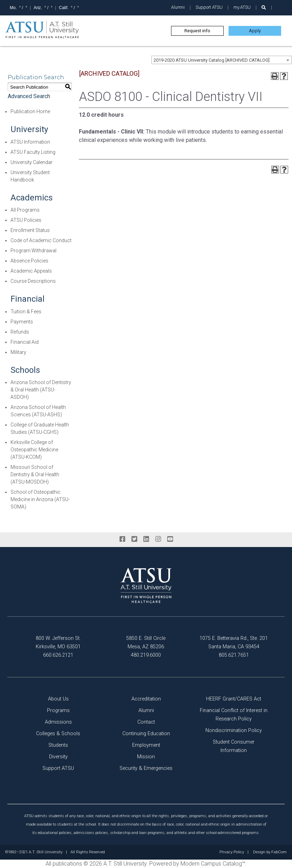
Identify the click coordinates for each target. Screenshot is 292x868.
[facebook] (122, 539)
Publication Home (30, 111)
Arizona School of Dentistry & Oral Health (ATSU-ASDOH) (41, 390)
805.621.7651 (234, 655)
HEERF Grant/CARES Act (234, 699)
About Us (58, 699)
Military (18, 352)
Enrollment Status (30, 230)
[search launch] (264, 8)
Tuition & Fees (26, 312)
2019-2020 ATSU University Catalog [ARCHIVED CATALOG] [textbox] (212, 60)
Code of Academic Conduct (41, 240)
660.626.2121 (58, 655)
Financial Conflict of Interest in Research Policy (234, 715)
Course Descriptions (33, 281)
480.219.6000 (146, 655)
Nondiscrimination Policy (234, 730)
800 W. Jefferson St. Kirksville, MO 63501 (58, 643)
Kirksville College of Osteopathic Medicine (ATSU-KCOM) (34, 450)
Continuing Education (146, 734)
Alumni (178, 7)
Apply (255, 31)
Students (58, 745)
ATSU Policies (26, 220)
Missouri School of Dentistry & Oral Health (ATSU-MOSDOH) (35, 474)
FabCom (279, 852)
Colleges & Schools (58, 734)
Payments (22, 322)
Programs (58, 710)
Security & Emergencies (146, 768)
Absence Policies (29, 261)
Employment (146, 745)
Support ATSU (209, 7)
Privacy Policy (232, 852)
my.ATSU (242, 7)
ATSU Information (30, 142)
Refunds (20, 332)
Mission (146, 757)
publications (67, 864)
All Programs (25, 210)
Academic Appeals (31, 271)
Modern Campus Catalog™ (213, 864)
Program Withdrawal (33, 251)
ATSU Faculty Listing (33, 152)
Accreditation (146, 699)
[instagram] (158, 539)
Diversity (58, 757)
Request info (197, 31)
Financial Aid (25, 342)
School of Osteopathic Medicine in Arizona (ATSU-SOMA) (40, 499)
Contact (146, 722)
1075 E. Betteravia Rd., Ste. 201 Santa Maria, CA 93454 (234, 643)
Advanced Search (29, 96)
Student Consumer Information (234, 746)
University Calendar (32, 162)
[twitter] (134, 539)
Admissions (58, 722)
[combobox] (222, 60)
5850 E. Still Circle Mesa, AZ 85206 (146, 643)
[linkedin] (146, 539)
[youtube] (170, 539)
